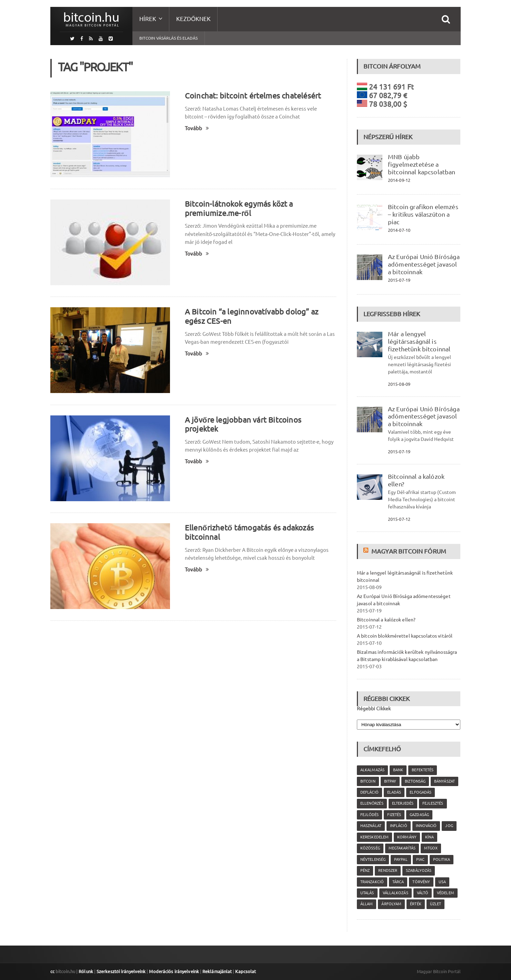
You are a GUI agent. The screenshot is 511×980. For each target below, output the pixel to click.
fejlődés (369, 815)
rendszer (388, 870)
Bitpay (390, 781)
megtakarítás (402, 848)
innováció (425, 826)
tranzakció (372, 882)
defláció (369, 792)
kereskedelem (374, 837)
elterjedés (402, 803)
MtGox (430, 848)
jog (448, 826)
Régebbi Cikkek (374, 709)
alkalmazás (372, 770)
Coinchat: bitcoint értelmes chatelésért (252, 96)
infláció (398, 826)
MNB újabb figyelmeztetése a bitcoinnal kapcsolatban (421, 164)
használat (371, 826)
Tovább (197, 128)
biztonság (415, 781)
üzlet (435, 904)
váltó (422, 893)
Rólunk (86, 971)
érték (415, 904)
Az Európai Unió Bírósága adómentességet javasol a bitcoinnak (423, 264)
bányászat (444, 781)
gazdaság (419, 815)
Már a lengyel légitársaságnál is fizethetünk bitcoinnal (419, 341)
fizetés (394, 815)
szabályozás (418, 870)
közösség (370, 848)
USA (442, 882)
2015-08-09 (399, 384)
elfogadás (420, 792)
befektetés (422, 770)
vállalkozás (395, 893)
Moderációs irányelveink (172, 971)
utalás (367, 893)
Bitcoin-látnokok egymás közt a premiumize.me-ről (238, 208)
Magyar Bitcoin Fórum (408, 551)
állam (367, 904)
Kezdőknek (193, 19)
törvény (421, 882)
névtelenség (373, 859)
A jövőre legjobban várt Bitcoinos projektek (259, 420)
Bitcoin (368, 781)
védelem (445, 893)
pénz (365, 870)
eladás (394, 792)
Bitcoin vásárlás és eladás (168, 38)
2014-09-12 (399, 180)
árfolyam (391, 904)
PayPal (400, 859)
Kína (429, 837)
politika (441, 859)
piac (420, 859)
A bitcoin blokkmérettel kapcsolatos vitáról (404, 636)
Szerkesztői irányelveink (120, 971)
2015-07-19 (399, 280)
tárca (398, 882)
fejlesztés (432, 803)
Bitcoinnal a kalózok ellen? (386, 620)
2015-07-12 (399, 519)
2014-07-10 (399, 230)
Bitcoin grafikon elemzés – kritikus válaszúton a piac (422, 214)
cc (52, 971)
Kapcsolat (243, 971)
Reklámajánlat (215, 971)
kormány (406, 837)
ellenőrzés (372, 803)
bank (398, 770)
